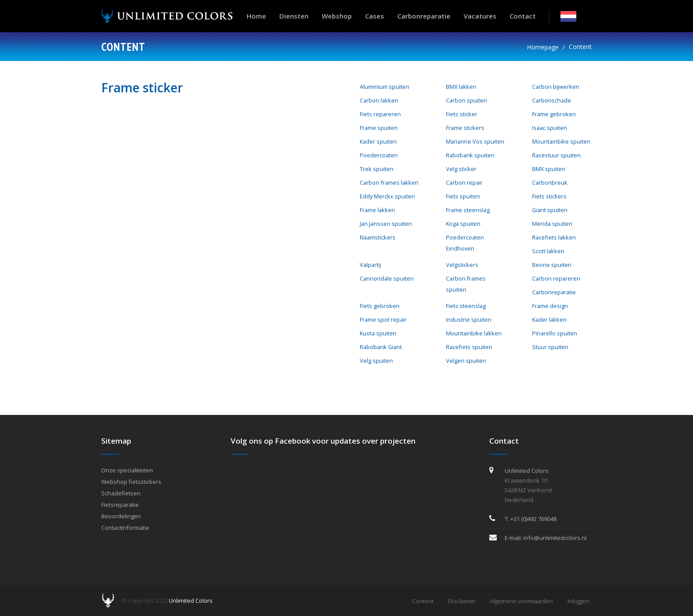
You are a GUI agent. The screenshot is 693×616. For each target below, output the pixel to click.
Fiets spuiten (463, 196)
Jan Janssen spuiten (386, 224)
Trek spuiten (377, 169)
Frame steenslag (468, 210)
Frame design (550, 306)
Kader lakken (549, 319)
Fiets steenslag (466, 306)
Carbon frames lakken (389, 183)
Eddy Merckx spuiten (387, 196)
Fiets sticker (462, 114)
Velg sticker (461, 169)
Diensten (294, 16)
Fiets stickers (549, 196)
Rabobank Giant (381, 347)
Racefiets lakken (554, 237)
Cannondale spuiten (387, 278)
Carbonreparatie (424, 16)
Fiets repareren (380, 114)
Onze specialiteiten (127, 470)
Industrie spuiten (469, 319)
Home (256, 16)
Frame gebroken (554, 114)
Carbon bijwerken (556, 87)
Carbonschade (552, 100)
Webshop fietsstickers (131, 482)
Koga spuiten (463, 224)
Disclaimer (462, 601)
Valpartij (370, 265)
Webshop (337, 16)
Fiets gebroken (380, 306)
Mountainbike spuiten (561, 141)
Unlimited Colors (191, 601)
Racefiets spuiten (469, 347)
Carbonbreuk (550, 183)
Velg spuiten (376, 361)
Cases (375, 16)
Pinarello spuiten (555, 333)
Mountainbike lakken (474, 333)
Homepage (543, 47)
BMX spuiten (549, 169)
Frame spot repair (383, 319)
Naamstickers (378, 237)
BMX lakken (461, 87)
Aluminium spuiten (385, 87)
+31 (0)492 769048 (533, 519)
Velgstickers (462, 265)
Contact (523, 16)
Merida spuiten (552, 224)
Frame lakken (377, 210)
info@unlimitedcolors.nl (555, 538)
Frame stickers (465, 128)
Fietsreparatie (120, 505)
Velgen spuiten (466, 361)
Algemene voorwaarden (522, 601)
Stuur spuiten (550, 347)
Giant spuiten (550, 210)
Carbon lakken (379, 100)
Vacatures (480, 16)
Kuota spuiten (378, 333)
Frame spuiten (379, 128)
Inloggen (579, 601)
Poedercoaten (379, 155)
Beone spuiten (552, 265)
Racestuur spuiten (556, 155)
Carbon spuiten (466, 100)
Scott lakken (548, 251)
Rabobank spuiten (470, 155)
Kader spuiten (378, 141)
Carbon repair (464, 183)
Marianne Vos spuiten (475, 141)
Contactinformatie (125, 528)
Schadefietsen (121, 493)
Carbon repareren (556, 278)
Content (580, 47)
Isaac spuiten (550, 128)
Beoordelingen (121, 516)
